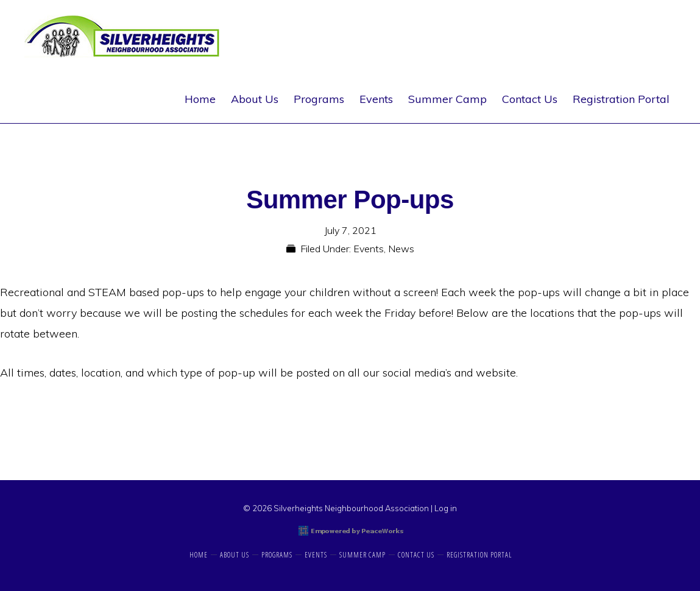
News (401, 249)
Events (369, 249)
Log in (446, 508)
